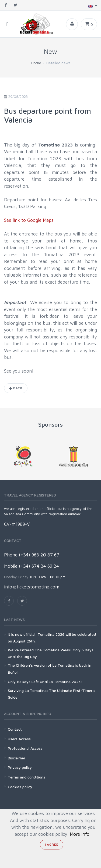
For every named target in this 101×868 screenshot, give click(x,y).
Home (36, 63)
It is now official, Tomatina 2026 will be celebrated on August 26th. (52, 638)
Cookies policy (20, 787)
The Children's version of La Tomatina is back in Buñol (50, 669)
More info (80, 834)
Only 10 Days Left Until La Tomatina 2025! (45, 682)
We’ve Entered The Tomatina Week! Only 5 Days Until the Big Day (51, 653)
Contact (15, 729)
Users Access (19, 739)
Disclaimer (17, 758)
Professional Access (25, 748)
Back (16, 388)
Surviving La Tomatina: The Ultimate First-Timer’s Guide (52, 694)
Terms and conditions (27, 777)
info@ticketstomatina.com (32, 587)
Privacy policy (20, 767)
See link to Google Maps (29, 220)
